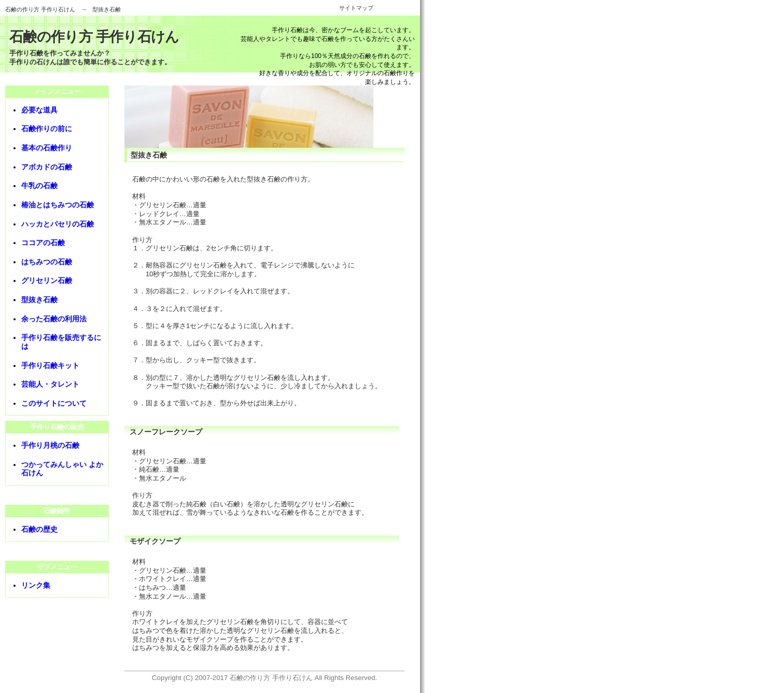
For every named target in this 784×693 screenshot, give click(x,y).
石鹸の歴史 (39, 529)
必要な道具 (39, 110)
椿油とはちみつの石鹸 (58, 205)
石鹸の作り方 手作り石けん (40, 9)
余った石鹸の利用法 (54, 319)
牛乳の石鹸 (39, 186)
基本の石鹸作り (47, 148)
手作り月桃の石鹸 (50, 445)
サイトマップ (356, 8)
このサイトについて (54, 403)
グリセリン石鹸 (47, 280)
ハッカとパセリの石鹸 (58, 224)
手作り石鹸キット (50, 365)
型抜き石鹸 (39, 300)
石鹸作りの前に (47, 129)
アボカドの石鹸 (47, 167)
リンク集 (36, 585)
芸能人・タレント (50, 384)
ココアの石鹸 (43, 243)
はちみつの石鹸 (47, 262)
